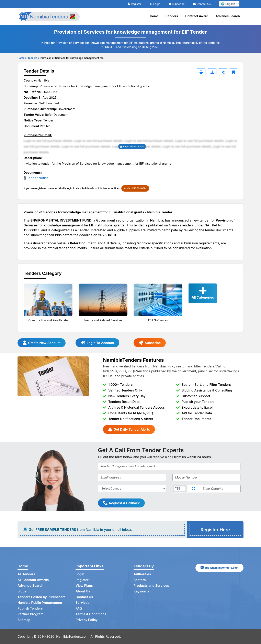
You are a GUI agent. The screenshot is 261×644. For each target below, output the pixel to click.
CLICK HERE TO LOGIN (135, 188)
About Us (83, 591)
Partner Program (30, 614)
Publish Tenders (30, 609)
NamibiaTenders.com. (73, 636)
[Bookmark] (234, 72)
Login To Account (97, 343)
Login (155, 4)
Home (154, 16)
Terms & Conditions (91, 614)
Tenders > (34, 58)
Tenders (172, 16)
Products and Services (151, 586)
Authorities (142, 574)
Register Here (215, 530)
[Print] (201, 72)
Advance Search (228, 16)
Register (134, 4)
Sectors (140, 580)
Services (82, 603)
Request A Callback (121, 503)
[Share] (223, 72)
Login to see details (132, 147)
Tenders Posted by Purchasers (42, 597)
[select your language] (229, 4)
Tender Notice (38, 178)
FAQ (79, 609)
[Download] (212, 72)
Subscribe (177, 4)
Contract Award (197, 16)
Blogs (22, 591)
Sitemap (24, 620)
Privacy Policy (87, 620)
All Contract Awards (33, 580)
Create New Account (42, 343)
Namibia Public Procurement (40, 603)
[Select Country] (132, 488)
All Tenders (26, 574)
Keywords (141, 591)
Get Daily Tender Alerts (129, 429)
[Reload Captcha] (194, 489)
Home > (22, 58)
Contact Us (202, 4)
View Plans (84, 586)
